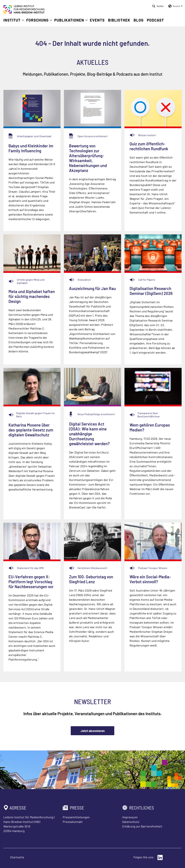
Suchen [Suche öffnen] (160, 6)
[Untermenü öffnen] (23, 20)
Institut (12, 20)
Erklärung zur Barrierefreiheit (142, 826)
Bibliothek (119, 20)
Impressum (130, 817)
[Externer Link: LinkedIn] (160, 857)
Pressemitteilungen (76, 817)
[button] (175, 6)
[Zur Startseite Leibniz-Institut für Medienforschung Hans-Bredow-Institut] (24, 12)
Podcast (155, 20)
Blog (139, 20)
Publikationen (69, 20)
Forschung (37, 20)
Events (97, 20)
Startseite (17, 857)
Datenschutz (131, 822)
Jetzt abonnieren (93, 731)
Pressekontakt (73, 822)
